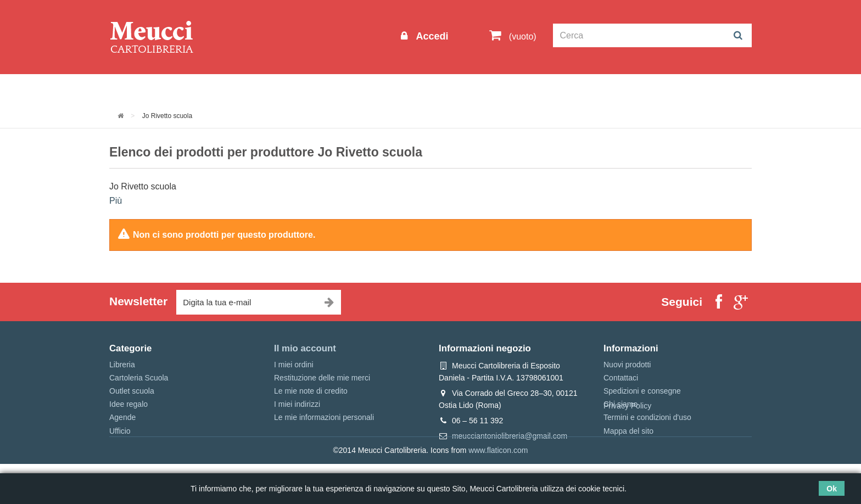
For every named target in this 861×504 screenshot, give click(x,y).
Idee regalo (411, 89)
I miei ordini (294, 365)
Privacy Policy (627, 446)
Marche (466, 89)
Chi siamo (620, 404)
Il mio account (305, 348)
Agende (122, 417)
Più (116, 201)
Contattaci (621, 378)
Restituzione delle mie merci (322, 378)
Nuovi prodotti (627, 365)
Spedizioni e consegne (642, 391)
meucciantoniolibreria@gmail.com (510, 436)
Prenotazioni (524, 89)
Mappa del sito (628, 431)
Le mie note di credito (311, 391)
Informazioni (142, 89)
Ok (832, 489)
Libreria (356, 89)
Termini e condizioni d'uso (647, 417)
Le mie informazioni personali (324, 417)
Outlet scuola (211, 89)
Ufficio (120, 431)
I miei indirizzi (297, 404)
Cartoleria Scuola (289, 89)
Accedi (431, 36)
